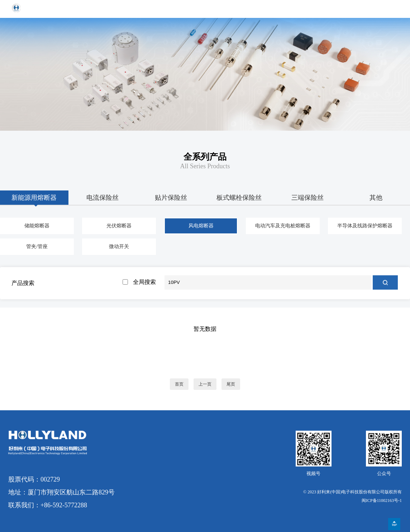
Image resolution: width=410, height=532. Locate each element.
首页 (179, 384)
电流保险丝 (102, 198)
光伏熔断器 (119, 226)
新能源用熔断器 (34, 198)
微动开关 (119, 246)
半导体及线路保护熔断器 (365, 226)
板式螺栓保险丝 (239, 198)
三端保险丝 (307, 198)
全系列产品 (205, 157)
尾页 (231, 384)
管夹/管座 (37, 246)
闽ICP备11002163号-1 (382, 500)
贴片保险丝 (171, 198)
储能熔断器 (37, 226)
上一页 (205, 384)
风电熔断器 (201, 226)
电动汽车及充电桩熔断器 (283, 226)
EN (377, 9)
